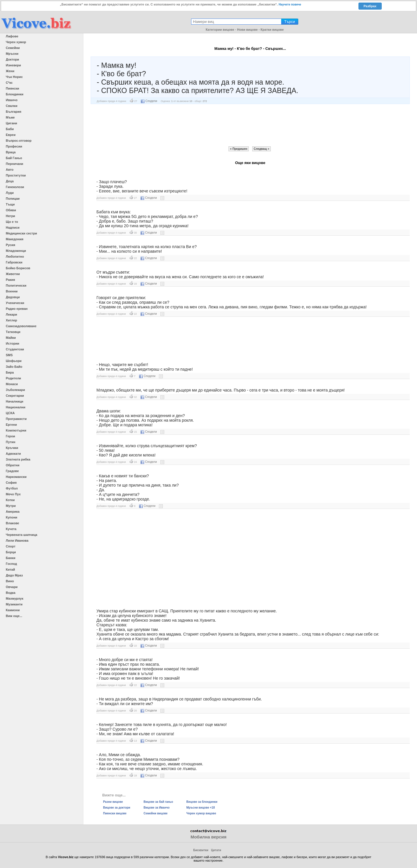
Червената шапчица (22, 535)
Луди (10, 193)
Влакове (12, 523)
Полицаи (13, 199)
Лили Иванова (17, 541)
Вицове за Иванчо (157, 808)
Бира (10, 372)
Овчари (12, 587)
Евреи (11, 135)
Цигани (11, 123)
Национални (15, 407)
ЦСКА (10, 413)
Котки (10, 500)
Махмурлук (14, 598)
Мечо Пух (13, 494)
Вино (10, 581)
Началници (14, 401)
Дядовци (13, 297)
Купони (12, 517)
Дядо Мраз (14, 575)
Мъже (10, 117)
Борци (11, 552)
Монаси (12, 384)
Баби (10, 129)
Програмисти (16, 419)
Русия (10, 245)
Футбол (12, 488)
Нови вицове (247, 30)
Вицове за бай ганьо (158, 802)
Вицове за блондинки (202, 802)
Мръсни (12, 54)
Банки (11, 558)
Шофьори (14, 361)
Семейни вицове (156, 813)
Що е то (12, 222)
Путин (11, 442)
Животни (13, 274)
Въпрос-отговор (19, 141)
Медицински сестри (21, 233)
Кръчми (12, 448)
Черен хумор (16, 42)
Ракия (10, 280)
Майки (11, 338)
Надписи (13, 228)
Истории (12, 343)
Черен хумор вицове (201, 813)
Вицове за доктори (117, 808)
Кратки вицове (272, 30)
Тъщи (10, 204)
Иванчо (12, 100)
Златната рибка (18, 459)
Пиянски (12, 88)
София (11, 483)
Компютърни (16, 430)
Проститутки (16, 175)
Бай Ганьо (14, 158)
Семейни (13, 48)
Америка (13, 512)
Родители (13, 378)
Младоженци (16, 251)
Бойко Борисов (18, 268)
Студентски (15, 349)
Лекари (11, 314)
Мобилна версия (209, 837)
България (14, 112)
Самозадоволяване (21, 326)
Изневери (13, 65)
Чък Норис (14, 77)
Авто (10, 170)
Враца (11, 152)
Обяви (11, 210)
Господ (11, 564)
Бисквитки (201, 850)
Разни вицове (113, 802)
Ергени (11, 425)
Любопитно (15, 256)
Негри (10, 216)
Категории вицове (220, 30)
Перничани (14, 164)
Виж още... (14, 616)
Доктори (12, 59)
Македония (15, 239)
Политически (16, 285)
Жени (10, 71)
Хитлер (11, 320)
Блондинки (15, 94)
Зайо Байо (14, 367)
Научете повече (290, 4)
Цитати (216, 850)
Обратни (13, 465)
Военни (12, 291)
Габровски (14, 262)
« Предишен (239, 149)
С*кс (9, 83)
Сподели (149, 101)
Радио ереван (17, 309)
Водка (11, 593)
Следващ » (261, 149)
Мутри (11, 506)
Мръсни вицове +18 (201, 808)
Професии (14, 146)
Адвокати (13, 454)
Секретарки (15, 396)
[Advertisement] (250, 125)
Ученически (15, 303)
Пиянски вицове (115, 813)
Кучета (11, 529)
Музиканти (14, 604)
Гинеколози (15, 187)
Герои (10, 436)
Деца (10, 181)
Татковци (13, 332)
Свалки (12, 106)
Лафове (12, 36)
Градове (12, 471)
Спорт (11, 546)
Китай (10, 569)
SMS (9, 355)
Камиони (13, 610)
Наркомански (16, 477)
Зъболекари (15, 390)
